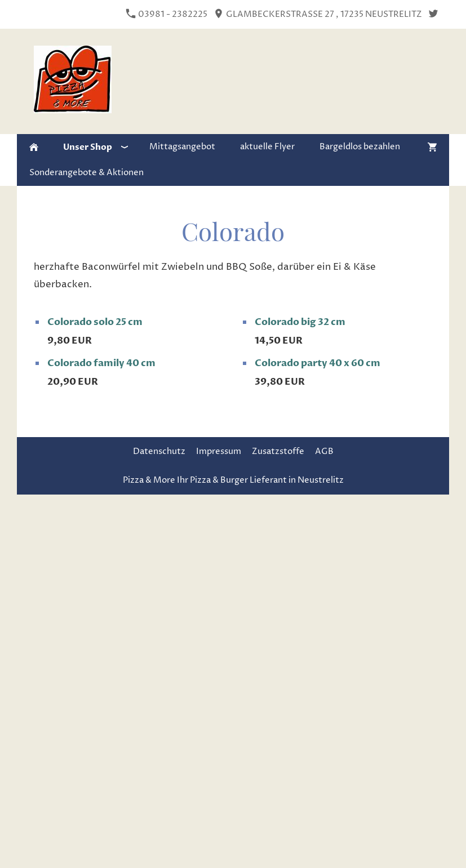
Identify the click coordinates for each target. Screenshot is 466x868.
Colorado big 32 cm (300, 322)
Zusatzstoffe (278, 451)
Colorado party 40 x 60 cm (318, 363)
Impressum (219, 451)
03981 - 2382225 (167, 14)
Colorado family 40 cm (101, 363)
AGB (324, 451)
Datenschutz (159, 451)
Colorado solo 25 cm (95, 322)
